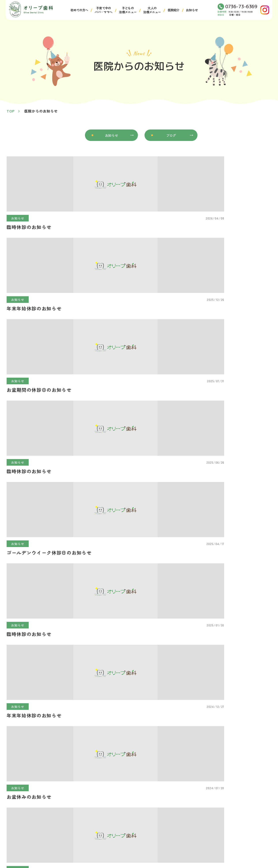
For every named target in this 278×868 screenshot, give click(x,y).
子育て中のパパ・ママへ (103, 10)
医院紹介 (174, 10)
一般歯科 (179, 805)
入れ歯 (177, 837)
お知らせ (192, 10)
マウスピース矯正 (186, 829)
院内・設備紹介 (57, 821)
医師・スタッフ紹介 (60, 829)
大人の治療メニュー (152, 10)
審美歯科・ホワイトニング (193, 845)
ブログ (171, 136)
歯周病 (177, 813)
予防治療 (179, 821)
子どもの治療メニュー (128, 10)
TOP (10, 111)
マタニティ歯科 (239, 805)
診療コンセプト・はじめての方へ (71, 813)
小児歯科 (120, 805)
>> (152, 424)
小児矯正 (120, 813)
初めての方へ (79, 10)
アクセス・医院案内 (60, 805)
